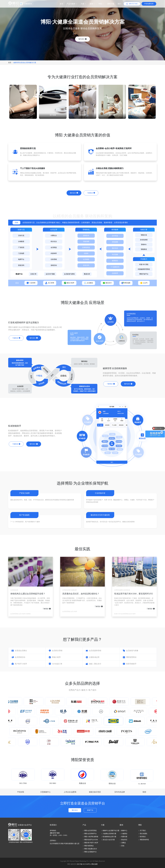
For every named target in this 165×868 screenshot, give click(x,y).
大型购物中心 (45, 792)
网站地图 (95, 864)
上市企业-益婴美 (70, 792)
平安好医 (21, 792)
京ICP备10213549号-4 (84, 864)
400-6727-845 (55, 833)
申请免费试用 (149, 4)
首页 (61, 4)
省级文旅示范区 (95, 792)
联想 (144, 792)
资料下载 (111, 4)
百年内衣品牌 (120, 792)
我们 (119, 4)
